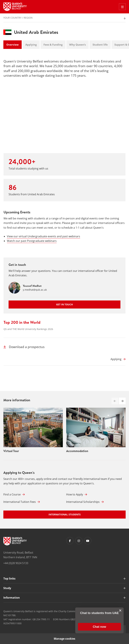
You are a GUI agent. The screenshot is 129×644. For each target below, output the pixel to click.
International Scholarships (85, 502)
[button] (122, 401)
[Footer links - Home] (15, 541)
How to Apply (77, 494)
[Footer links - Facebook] (70, 541)
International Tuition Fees (22, 502)
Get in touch (64, 304)
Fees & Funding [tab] (53, 45)
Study (7, 588)
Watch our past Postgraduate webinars (32, 241)
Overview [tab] (13, 45)
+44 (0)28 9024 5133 (16, 563)
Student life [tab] (100, 45)
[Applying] (118, 359)
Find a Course (14, 494)
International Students (65, 514)
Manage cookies (64, 639)
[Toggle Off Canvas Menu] (122, 7)
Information (12, 598)
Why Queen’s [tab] (77, 45)
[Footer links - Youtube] (88, 541)
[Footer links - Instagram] (79, 541)
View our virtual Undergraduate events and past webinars (44, 236)
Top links (9, 579)
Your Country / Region (18, 18)
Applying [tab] (31, 45)
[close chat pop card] (120, 611)
